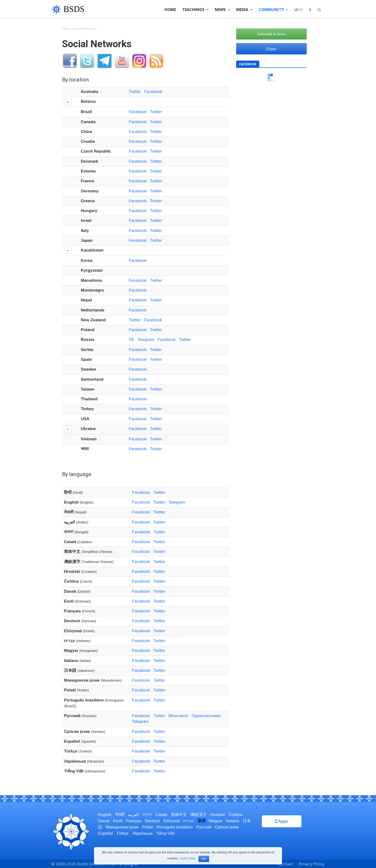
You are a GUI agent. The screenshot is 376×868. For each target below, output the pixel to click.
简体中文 (179, 815)
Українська (143, 833)
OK (204, 859)
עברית (189, 821)
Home (170, 10)
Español (105, 833)
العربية (133, 815)
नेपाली (120, 815)
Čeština (235, 815)
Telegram (146, 340)
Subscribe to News (272, 34)
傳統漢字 (199, 815)
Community (273, 10)
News (222, 10)
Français (133, 821)
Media (244, 10)
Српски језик (227, 827)
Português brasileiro (175, 827)
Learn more (187, 858)
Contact (286, 864)
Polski (148, 827)
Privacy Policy (312, 864)
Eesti (118, 821)
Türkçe (123, 833)
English (105, 815)
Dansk (104, 821)
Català (161, 815)
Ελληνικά (171, 821)
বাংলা (147, 815)
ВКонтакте (178, 716)
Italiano (232, 821)
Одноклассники (206, 716)
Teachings (195, 10)
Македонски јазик (122, 827)
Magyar (216, 821)
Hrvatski (218, 815)
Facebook (153, 92)
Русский (204, 827)
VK (132, 340)
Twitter (135, 92)
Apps (271, 49)
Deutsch (152, 821)
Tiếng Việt (165, 833)
